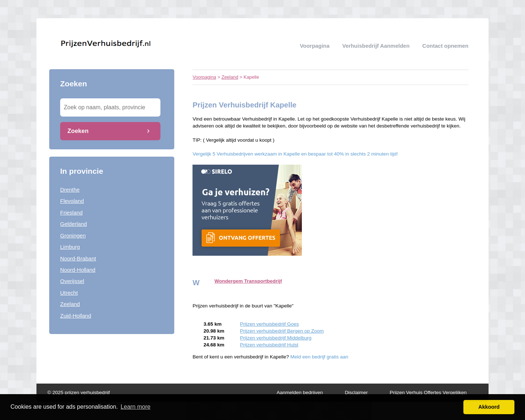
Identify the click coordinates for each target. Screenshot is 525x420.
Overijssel (72, 281)
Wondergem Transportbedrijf (248, 281)
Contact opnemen (445, 46)
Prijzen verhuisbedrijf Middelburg (276, 338)
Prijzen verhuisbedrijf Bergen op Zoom (282, 331)
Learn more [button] (136, 407)
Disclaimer (356, 392)
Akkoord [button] (489, 407)
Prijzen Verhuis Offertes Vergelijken (428, 392)
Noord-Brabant (78, 258)
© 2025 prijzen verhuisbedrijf (79, 392)
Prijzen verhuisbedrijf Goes (269, 324)
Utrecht (69, 293)
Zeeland (70, 304)
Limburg (70, 247)
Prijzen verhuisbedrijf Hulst (269, 345)
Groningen (73, 235)
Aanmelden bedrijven (300, 392)
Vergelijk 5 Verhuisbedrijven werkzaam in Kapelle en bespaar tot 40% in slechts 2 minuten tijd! (295, 154)
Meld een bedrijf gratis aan (319, 357)
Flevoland (72, 201)
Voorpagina (314, 46)
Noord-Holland (78, 270)
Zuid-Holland (76, 316)
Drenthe (70, 190)
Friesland (71, 213)
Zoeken (78, 131)
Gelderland (73, 224)
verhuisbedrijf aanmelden (376, 46)
